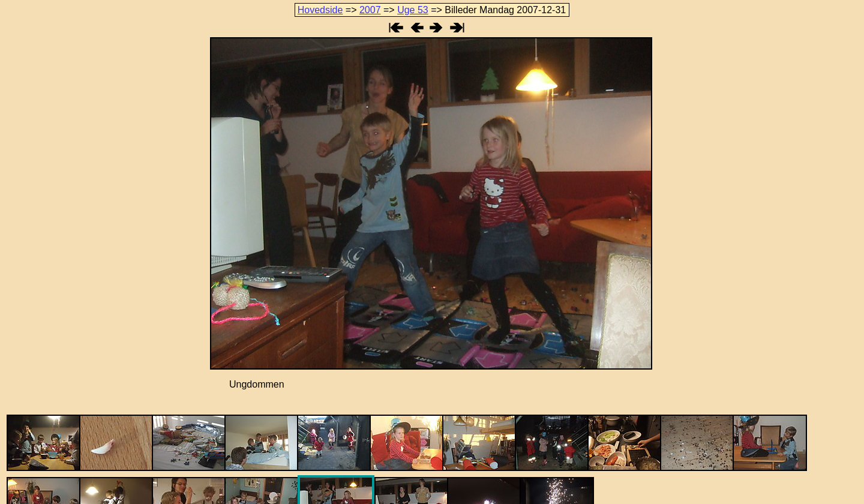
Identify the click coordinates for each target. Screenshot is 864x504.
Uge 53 (413, 10)
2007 (370, 10)
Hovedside (320, 10)
